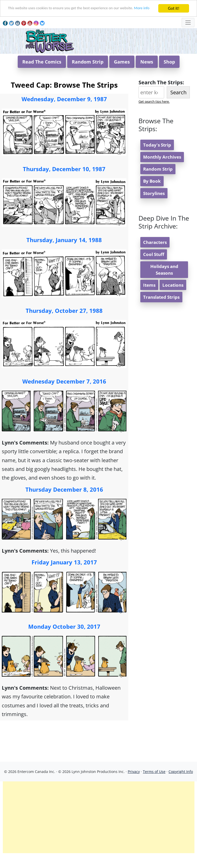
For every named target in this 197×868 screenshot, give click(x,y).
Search (178, 105)
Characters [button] (155, 255)
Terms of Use (154, 784)
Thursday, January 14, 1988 (64, 253)
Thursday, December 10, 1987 (64, 182)
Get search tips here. (154, 114)
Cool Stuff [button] (154, 267)
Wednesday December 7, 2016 (64, 394)
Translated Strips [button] (161, 310)
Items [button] (149, 298)
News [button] (147, 75)
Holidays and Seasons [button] (164, 282)
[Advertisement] (99, 830)
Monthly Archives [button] (162, 170)
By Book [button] (152, 194)
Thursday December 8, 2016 (64, 502)
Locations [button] (173, 298)
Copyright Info (181, 784)
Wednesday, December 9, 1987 (64, 112)
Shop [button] (169, 75)
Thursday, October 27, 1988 (64, 323)
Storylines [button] (154, 206)
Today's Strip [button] (157, 158)
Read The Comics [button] (42, 75)
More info (17, 13)
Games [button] (122, 75)
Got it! (174, 8)
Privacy (134, 784)
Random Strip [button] (88, 75)
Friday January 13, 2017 (64, 575)
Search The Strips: (161, 95)
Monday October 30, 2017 (64, 639)
